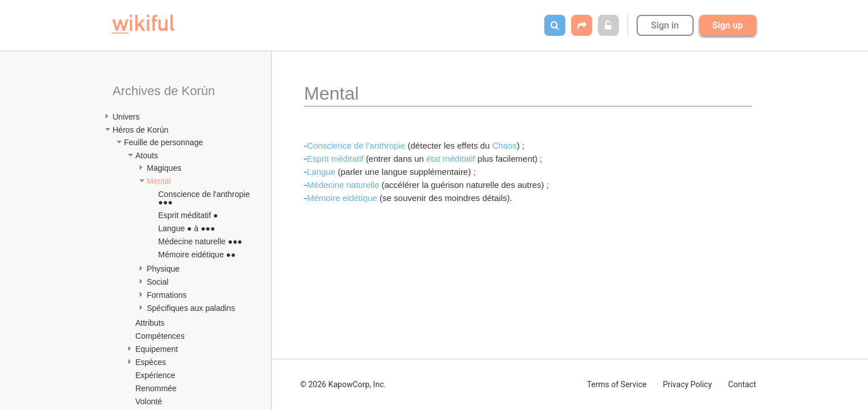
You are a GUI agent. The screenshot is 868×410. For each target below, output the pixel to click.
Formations (167, 295)
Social (158, 282)
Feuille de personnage (164, 142)
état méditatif (451, 159)
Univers (126, 117)
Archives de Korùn (164, 91)
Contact (742, 384)
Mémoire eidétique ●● (197, 255)
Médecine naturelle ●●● (201, 241)
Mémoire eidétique (344, 198)
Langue (323, 172)
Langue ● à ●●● (187, 228)
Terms (617, 384)
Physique (164, 269)
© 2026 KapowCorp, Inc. (343, 384)
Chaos (504, 145)
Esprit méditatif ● (188, 215)
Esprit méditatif (337, 159)
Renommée (156, 388)
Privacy (687, 384)
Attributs (150, 323)
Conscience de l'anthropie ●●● (205, 198)
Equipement (157, 349)
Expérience (156, 375)
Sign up (728, 25)
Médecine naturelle (345, 185)
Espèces (151, 362)
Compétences (160, 336)
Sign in (665, 25)
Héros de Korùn (141, 130)
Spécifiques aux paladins (191, 308)
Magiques (164, 168)
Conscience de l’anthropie (358, 145)
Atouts (147, 155)
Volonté (149, 401)
